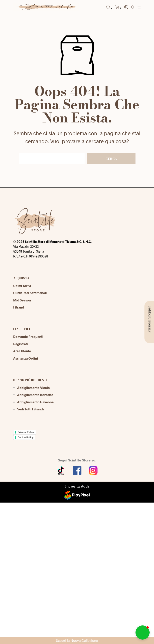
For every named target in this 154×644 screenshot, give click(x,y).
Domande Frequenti (28, 337)
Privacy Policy (26, 432)
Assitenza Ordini (26, 358)
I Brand (19, 307)
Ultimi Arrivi (22, 286)
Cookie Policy (26, 437)
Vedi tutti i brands (31, 409)
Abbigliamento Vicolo (33, 388)
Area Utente (22, 351)
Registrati (20, 344)
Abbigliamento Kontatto (35, 395)
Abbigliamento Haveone (35, 402)
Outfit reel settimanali (30, 293)
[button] (143, 633)
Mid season (22, 300)
